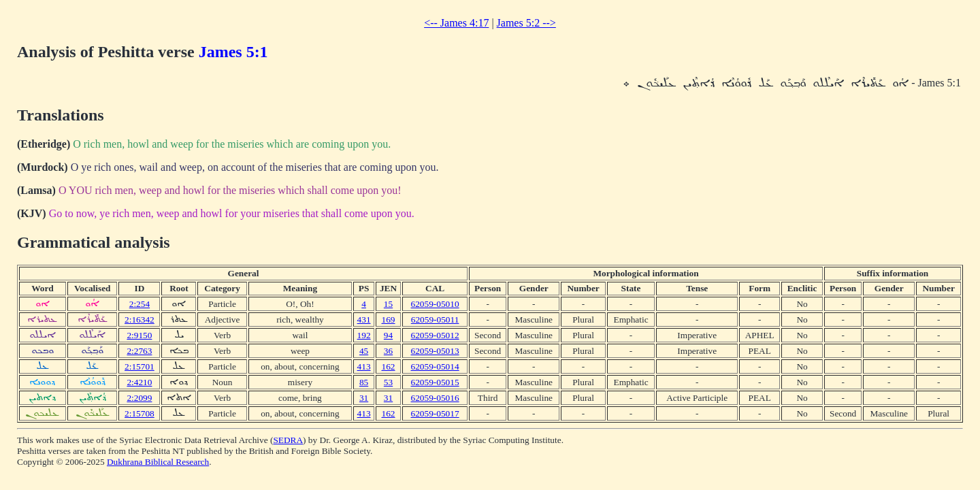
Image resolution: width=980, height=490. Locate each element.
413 (364, 366)
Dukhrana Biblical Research (158, 462)
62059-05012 (435, 335)
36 (388, 351)
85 (364, 382)
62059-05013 (435, 351)
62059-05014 (435, 366)
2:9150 (139, 335)
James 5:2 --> (526, 23)
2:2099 (139, 398)
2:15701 (140, 366)
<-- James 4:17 (456, 23)
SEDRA (288, 440)
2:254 (140, 304)
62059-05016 (435, 398)
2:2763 (139, 351)
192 (364, 335)
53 (388, 382)
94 (388, 335)
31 (364, 398)
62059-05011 (435, 320)
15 (388, 304)
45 (364, 351)
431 (364, 320)
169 (389, 320)
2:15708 (140, 413)
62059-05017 (435, 413)
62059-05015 (435, 382)
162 (389, 366)
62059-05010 (435, 304)
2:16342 (140, 320)
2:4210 (139, 382)
